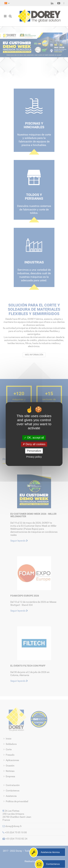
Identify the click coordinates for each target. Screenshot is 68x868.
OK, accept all (34, 438)
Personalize (34, 451)
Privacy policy (34, 457)
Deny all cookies (34, 444)
